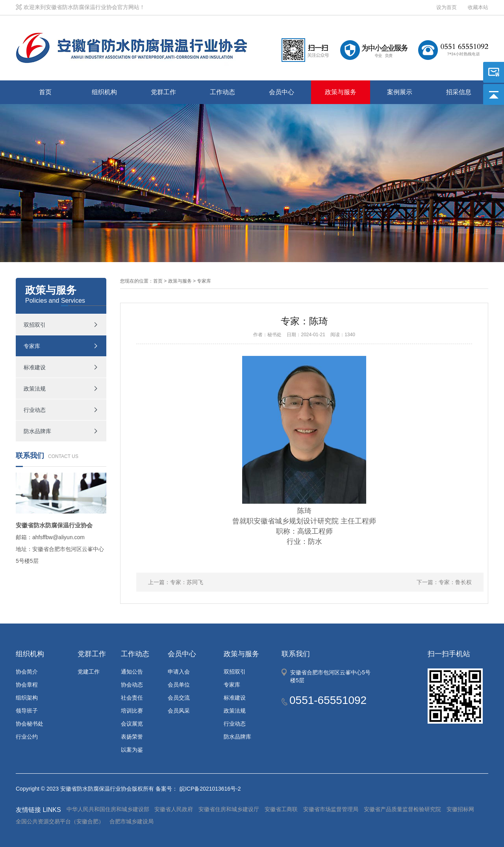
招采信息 (459, 92)
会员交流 (179, 698)
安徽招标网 (460, 809)
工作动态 (222, 92)
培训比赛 (132, 711)
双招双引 (35, 325)
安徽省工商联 (281, 809)
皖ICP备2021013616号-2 (210, 789)
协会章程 (27, 685)
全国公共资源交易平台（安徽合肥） (60, 821)
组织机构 (104, 92)
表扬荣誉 (132, 737)
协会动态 (132, 685)
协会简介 (27, 672)
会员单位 (179, 685)
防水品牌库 (37, 431)
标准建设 (35, 367)
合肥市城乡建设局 (132, 821)
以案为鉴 (132, 750)
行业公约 (27, 737)
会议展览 (132, 724)
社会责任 (132, 698)
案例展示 (400, 92)
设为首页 (447, 7)
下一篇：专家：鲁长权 (444, 582)
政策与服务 (341, 92)
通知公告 (132, 672)
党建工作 (89, 672)
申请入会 (179, 672)
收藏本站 (478, 7)
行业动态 (35, 410)
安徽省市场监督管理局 (331, 809)
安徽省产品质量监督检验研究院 (402, 809)
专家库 (32, 346)
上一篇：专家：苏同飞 (176, 582)
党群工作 (163, 92)
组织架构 (27, 698)
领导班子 (27, 711)
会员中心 (282, 92)
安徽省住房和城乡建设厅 (229, 809)
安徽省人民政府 (174, 809)
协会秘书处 (30, 724)
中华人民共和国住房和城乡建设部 (108, 809)
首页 (45, 92)
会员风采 (179, 711)
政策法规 (35, 389)
